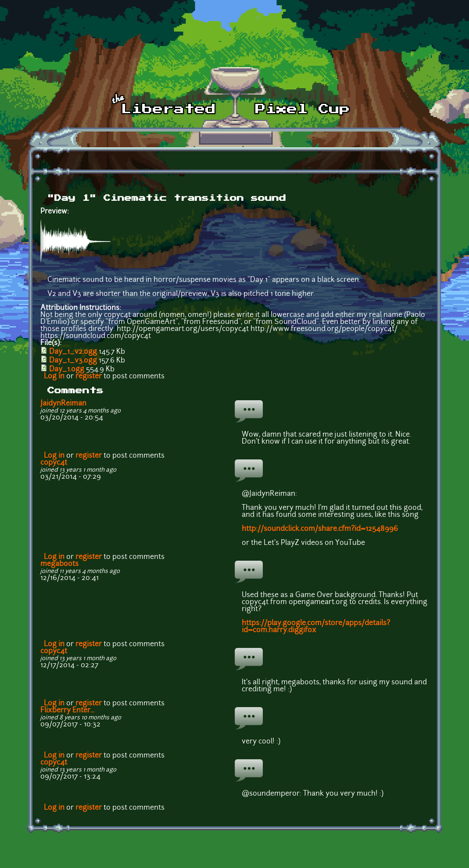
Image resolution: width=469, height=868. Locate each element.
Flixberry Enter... (67, 711)
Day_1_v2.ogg (73, 352)
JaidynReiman (63, 404)
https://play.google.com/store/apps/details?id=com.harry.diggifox (316, 627)
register (89, 377)
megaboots (59, 564)
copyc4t (54, 463)
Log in (54, 377)
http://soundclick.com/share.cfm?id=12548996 (320, 529)
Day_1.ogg (67, 370)
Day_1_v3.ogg (73, 361)
